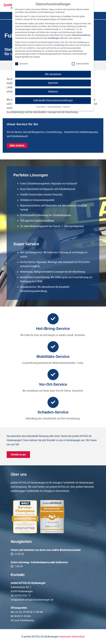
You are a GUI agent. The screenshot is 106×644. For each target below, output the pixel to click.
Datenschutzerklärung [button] (54, 107)
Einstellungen (54, 38)
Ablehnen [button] (53, 92)
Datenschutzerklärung (81, 35)
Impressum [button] (66, 107)
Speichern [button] (53, 83)
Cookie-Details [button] (41, 107)
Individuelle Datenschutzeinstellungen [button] (53, 100)
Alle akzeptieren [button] (53, 74)
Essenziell (21, 64)
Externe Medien (80, 64)
